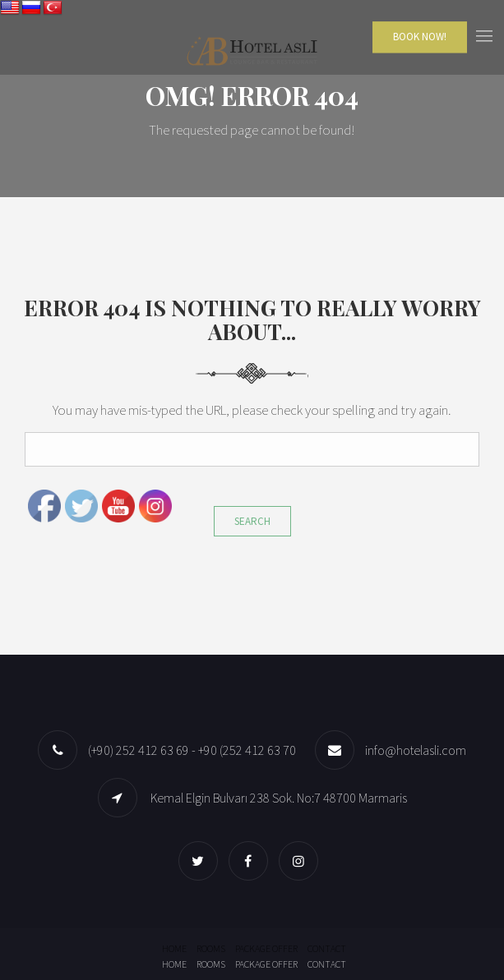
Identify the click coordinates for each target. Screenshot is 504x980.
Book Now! (420, 37)
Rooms (211, 948)
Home (174, 948)
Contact (327, 948)
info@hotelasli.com (416, 750)
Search (252, 521)
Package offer (266, 948)
